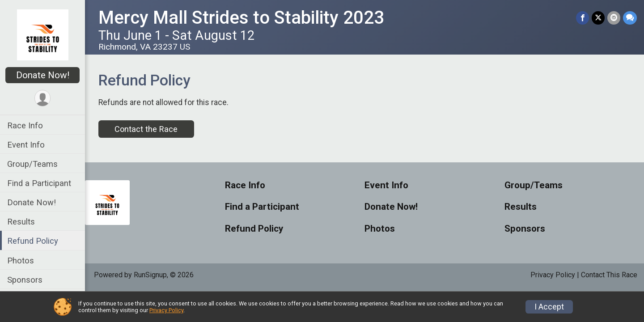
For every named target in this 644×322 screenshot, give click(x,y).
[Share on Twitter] (598, 18)
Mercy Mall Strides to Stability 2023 (241, 18)
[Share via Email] (614, 18)
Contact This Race (609, 275)
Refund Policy (33, 241)
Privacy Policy (553, 275)
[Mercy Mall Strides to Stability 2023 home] (43, 34)
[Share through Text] (630, 18)
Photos (21, 261)
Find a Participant (39, 183)
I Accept (549, 307)
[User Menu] (43, 98)
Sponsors (25, 280)
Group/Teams (32, 164)
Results (21, 222)
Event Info (26, 145)
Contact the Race (146, 129)
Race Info (25, 125)
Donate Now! (43, 75)
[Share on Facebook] (583, 18)
